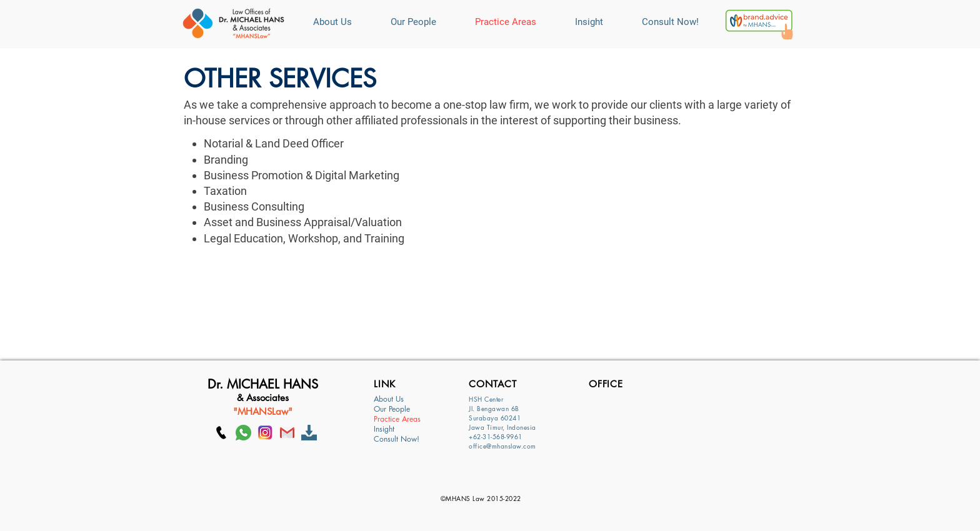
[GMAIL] (287, 433)
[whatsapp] (243, 433)
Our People (392, 409)
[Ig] (265, 433)
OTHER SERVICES (280, 79)
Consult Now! (397, 439)
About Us (389, 399)
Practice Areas (397, 419)
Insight (384, 429)
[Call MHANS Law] (222, 433)
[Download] (309, 433)
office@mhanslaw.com (502, 446)
